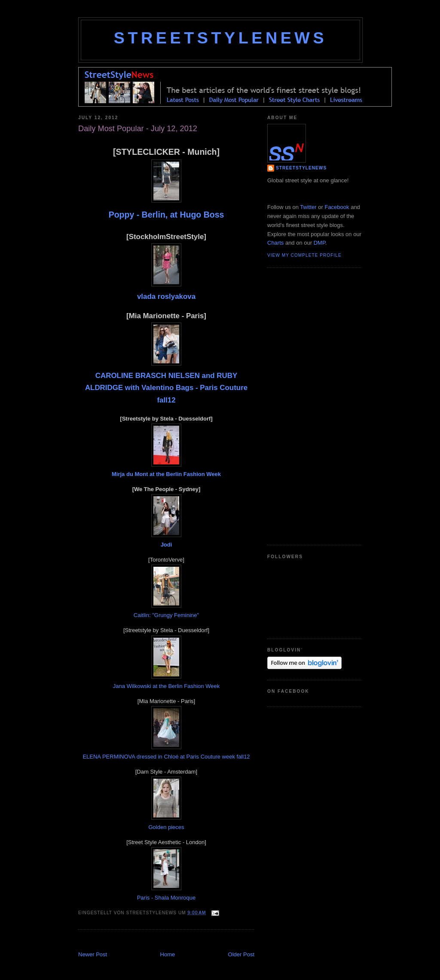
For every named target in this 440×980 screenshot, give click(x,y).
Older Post (241, 954)
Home (168, 954)
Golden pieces (166, 827)
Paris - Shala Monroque (167, 898)
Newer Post (93, 954)
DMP (319, 243)
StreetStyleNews (220, 38)
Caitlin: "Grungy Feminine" (166, 615)
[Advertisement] (179, 941)
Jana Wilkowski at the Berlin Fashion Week (166, 686)
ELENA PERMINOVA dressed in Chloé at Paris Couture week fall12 (166, 757)
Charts (275, 243)
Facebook (337, 207)
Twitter (308, 207)
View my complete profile (304, 255)
